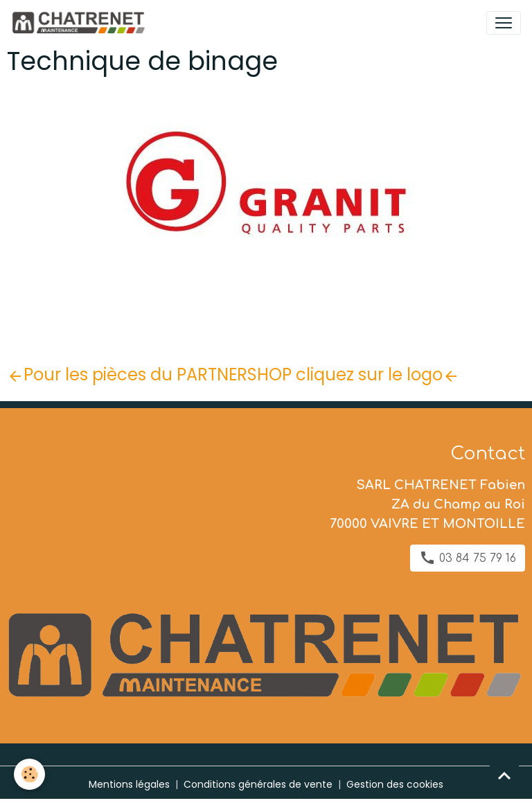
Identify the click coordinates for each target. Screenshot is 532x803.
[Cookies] (29, 774)
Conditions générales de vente (258, 784)
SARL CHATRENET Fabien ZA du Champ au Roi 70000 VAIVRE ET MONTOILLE (427, 504)
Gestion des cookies (395, 784)
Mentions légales (129, 784)
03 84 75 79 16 (468, 558)
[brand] (81, 23)
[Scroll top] (504, 775)
